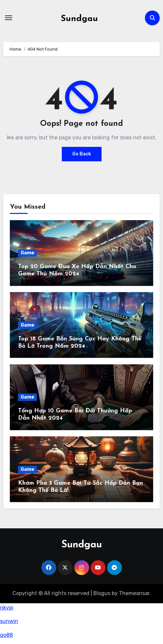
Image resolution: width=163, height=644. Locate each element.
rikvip (7, 608)
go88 (6, 635)
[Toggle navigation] (9, 18)
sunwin (9, 621)
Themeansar (134, 593)
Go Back (82, 154)
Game (27, 253)
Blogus (102, 593)
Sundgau (79, 19)
